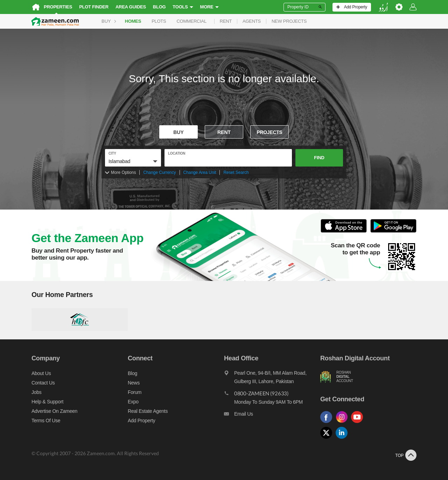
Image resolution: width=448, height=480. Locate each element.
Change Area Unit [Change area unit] (200, 172)
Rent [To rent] (224, 132)
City (112, 153)
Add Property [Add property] (141, 421)
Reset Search (236, 172)
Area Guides (131, 7)
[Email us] (272, 416)
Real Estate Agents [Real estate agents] (148, 411)
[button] (133, 161)
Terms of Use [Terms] (46, 421)
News (134, 383)
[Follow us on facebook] (328, 423)
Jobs (36, 392)
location (177, 153)
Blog (159, 7)
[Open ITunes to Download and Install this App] (345, 231)
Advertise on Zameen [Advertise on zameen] (54, 411)
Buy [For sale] (178, 132)
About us (41, 373)
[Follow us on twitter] (328, 439)
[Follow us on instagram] (343, 423)
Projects (269, 132)
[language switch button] (383, 7)
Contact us (43, 383)
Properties (58, 7)
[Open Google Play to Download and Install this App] (393, 231)
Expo (133, 402)
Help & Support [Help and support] (47, 402)
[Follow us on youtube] (359, 423)
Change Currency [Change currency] (159, 172)
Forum (135, 392)
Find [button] (319, 158)
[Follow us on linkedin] (343, 439)
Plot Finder (94, 7)
